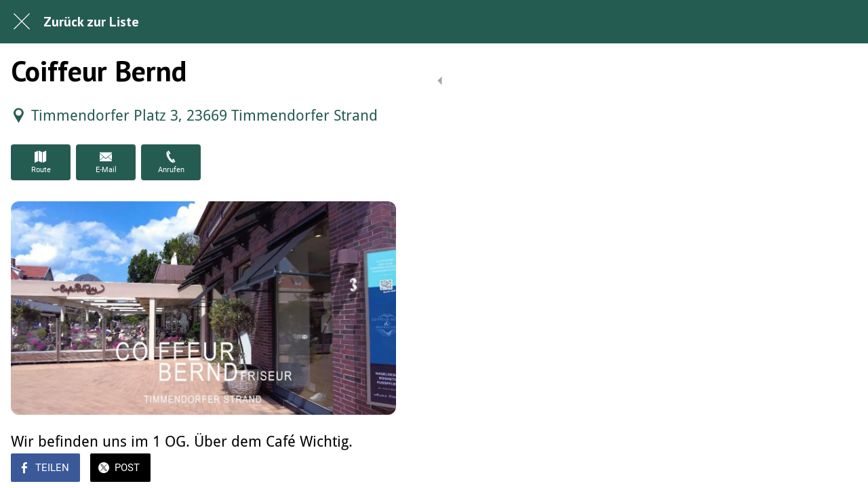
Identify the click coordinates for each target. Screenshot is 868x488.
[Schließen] (22, 22)
